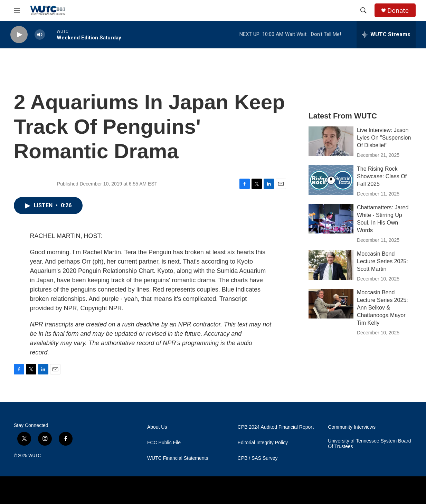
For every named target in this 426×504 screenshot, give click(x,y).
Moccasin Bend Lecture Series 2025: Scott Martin (382, 261)
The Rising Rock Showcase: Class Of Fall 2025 (382, 176)
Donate (398, 11)
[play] (19, 35)
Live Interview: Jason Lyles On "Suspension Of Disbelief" (384, 138)
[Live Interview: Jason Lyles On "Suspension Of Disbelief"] (331, 141)
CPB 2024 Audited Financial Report (276, 427)
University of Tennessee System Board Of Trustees (369, 444)
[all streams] (386, 35)
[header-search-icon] (363, 10)
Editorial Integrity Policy (263, 443)
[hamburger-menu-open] (17, 10)
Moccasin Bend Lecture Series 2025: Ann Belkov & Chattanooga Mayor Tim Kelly (382, 308)
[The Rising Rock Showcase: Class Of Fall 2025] (331, 180)
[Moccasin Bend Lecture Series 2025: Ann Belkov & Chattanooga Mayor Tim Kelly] (331, 304)
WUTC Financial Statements (178, 458)
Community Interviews (352, 427)
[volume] (40, 35)
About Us (157, 427)
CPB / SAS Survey (258, 458)
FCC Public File (164, 443)
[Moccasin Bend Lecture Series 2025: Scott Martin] (331, 265)
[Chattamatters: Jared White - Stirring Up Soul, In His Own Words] (331, 219)
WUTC (35, 456)
